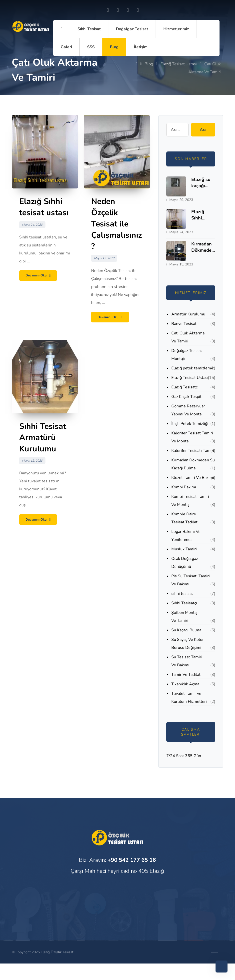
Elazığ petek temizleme (192, 368)
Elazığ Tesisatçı (185, 387)
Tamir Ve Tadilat (186, 675)
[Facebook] (108, 10)
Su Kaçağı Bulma (186, 630)
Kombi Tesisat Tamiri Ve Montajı (190, 501)
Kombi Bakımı (184, 487)
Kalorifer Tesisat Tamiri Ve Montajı (192, 437)
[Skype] (138, 10)
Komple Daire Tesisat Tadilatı (185, 518)
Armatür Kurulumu (188, 314)
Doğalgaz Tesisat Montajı (187, 355)
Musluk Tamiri (184, 549)
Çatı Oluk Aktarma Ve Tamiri (188, 337)
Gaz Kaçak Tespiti (187, 397)
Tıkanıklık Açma (185, 684)
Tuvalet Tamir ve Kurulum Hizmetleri (189, 698)
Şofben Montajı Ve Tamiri (185, 617)
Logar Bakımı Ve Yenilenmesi (186, 536)
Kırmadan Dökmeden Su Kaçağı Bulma (193, 464)
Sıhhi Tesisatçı (184, 603)
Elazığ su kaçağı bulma (201, 186)
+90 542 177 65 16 (132, 860)
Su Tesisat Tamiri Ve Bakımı (187, 661)
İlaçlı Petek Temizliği (190, 424)
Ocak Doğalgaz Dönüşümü (185, 563)
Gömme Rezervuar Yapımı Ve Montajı (188, 410)
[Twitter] (128, 10)
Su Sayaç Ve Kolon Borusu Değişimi (188, 644)
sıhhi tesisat (182, 594)
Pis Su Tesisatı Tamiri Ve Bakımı (191, 580)
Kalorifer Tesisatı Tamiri (193, 451)
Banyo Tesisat (184, 324)
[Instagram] (118, 10)
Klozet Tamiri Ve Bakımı (193, 478)
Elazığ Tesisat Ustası (190, 378)
